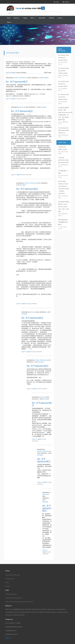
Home (9, 18)
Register (67, 2)
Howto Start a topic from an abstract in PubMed (19, 602)
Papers (25, 18)
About (9, 22)
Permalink (46, 78)
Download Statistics (11, 594)
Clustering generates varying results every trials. (64, 160)
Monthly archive (10, 579)
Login (57, 2)
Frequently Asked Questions (13, 598)
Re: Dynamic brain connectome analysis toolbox (64, 58)
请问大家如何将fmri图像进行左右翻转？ (63, 222)
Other (7, 582)
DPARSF (52, 18)
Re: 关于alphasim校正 (17, 82)
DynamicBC (42, 18)
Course (60, 18)
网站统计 (8, 638)
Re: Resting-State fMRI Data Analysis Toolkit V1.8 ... (64, 130)
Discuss (17, 18)
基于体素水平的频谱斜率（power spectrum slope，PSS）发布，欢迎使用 (63, 207)
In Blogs (8, 586)
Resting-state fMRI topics (13, 575)
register (13, 72)
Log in (8, 72)
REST (33, 18)
